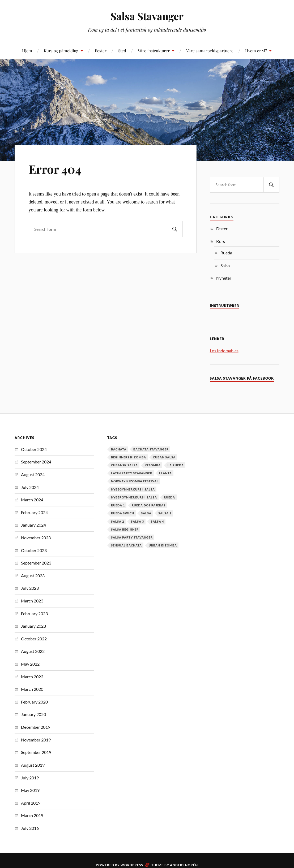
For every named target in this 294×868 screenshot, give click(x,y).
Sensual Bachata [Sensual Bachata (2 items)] (126, 545)
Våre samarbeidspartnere (210, 51)
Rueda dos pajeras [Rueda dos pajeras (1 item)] (149, 505)
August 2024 (33, 474)
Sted (122, 51)
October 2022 (34, 639)
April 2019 (31, 803)
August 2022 (33, 651)
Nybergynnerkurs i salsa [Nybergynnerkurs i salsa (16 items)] (134, 497)
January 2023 (33, 626)
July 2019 (30, 778)
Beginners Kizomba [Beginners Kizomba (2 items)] (129, 457)
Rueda (226, 253)
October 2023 (34, 550)
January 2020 (33, 714)
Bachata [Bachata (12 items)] (119, 449)
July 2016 (30, 828)
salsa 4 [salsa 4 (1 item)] (157, 521)
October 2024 (34, 449)
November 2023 (36, 538)
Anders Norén (184, 865)
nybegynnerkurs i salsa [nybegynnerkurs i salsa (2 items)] (133, 489)
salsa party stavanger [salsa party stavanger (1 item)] (132, 537)
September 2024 (36, 462)
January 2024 (33, 525)
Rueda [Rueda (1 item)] (169, 497)
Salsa (225, 265)
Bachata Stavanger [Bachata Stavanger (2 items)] (151, 449)
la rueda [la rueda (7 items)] (176, 465)
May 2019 (30, 790)
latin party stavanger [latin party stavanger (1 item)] (132, 473)
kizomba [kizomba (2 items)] (153, 465)
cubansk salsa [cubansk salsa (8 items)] (124, 465)
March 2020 (32, 689)
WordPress (132, 865)
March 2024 (32, 500)
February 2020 (34, 702)
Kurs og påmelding (61, 51)
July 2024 (30, 487)
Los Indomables (224, 351)
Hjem (27, 51)
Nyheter (224, 278)
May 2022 (30, 664)
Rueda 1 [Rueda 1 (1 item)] (118, 505)
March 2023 (32, 601)
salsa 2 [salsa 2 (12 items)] (118, 521)
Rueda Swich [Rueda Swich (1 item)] (123, 513)
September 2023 (36, 563)
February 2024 (34, 512)
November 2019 (36, 740)
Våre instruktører (154, 51)
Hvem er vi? (256, 51)
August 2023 (33, 576)
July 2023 (30, 588)
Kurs (221, 241)
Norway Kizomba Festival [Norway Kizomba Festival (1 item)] (135, 481)
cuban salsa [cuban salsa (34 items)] (164, 457)
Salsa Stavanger (147, 16)
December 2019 (36, 727)
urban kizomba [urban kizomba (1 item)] (163, 545)
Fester (101, 51)
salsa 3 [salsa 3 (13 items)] (137, 521)
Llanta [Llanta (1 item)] (165, 473)
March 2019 (32, 815)
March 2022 (32, 677)
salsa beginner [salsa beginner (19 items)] (125, 529)
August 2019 (33, 765)
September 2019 (36, 752)
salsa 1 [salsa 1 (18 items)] (165, 513)
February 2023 (34, 613)
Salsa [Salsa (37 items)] (146, 513)
